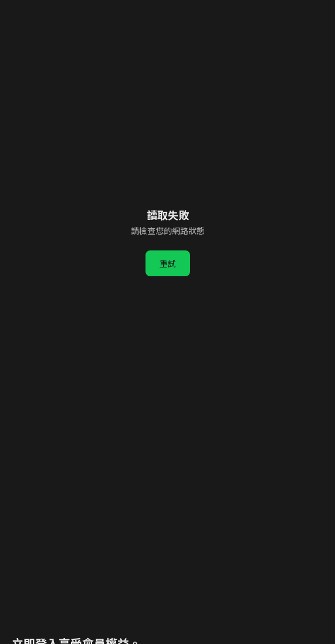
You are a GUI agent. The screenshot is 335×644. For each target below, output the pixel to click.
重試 (168, 263)
